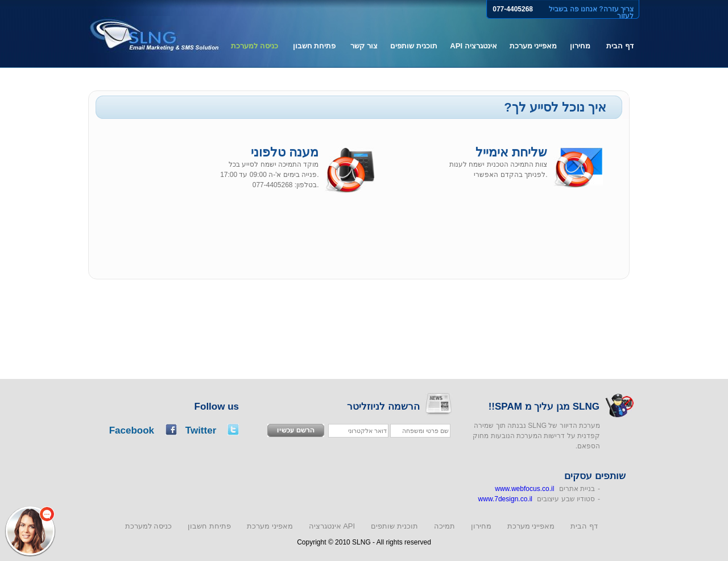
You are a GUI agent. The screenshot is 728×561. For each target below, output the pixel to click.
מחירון (580, 46)
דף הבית (620, 46)
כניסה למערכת (255, 46)
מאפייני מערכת (533, 46)
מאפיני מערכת (270, 526)
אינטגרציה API (473, 46)
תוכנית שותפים (414, 46)
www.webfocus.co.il (524, 489)
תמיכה (444, 526)
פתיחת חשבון (315, 46)
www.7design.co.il (505, 499)
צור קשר (364, 46)
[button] (30, 531)
